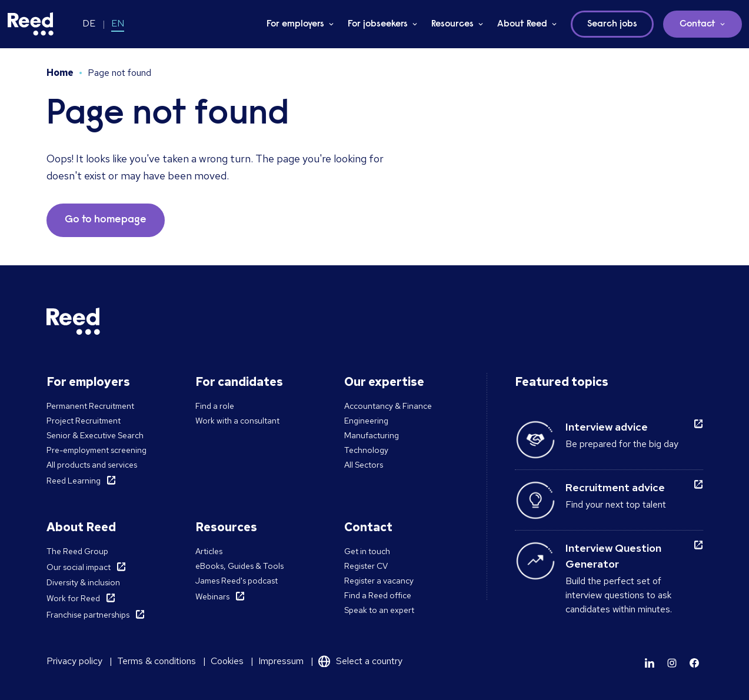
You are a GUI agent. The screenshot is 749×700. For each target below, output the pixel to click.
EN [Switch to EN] (118, 23)
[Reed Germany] (31, 24)
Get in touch (367, 551)
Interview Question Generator (613, 556)
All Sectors (364, 465)
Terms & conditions (157, 661)
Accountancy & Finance (388, 406)
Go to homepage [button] (106, 220)
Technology (366, 450)
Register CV (366, 566)
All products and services (92, 465)
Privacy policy (74, 661)
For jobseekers (378, 24)
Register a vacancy (379, 581)
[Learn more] (650, 663)
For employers (295, 24)
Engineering (366, 421)
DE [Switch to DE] (89, 23)
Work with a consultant (237, 421)
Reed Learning (74, 481)
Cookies (227, 661)
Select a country (369, 661)
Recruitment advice (615, 487)
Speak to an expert (379, 610)
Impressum (281, 661)
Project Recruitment (84, 421)
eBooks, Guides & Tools (239, 566)
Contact (698, 24)
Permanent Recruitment (90, 406)
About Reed (522, 24)
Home (60, 73)
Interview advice (607, 427)
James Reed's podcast (237, 581)
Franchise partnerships (88, 615)
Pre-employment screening (96, 450)
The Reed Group (77, 551)
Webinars (212, 596)
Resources (452, 24)
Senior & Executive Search (95, 435)
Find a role (215, 406)
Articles (209, 551)
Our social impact (79, 567)
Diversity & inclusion (83, 582)
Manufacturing (372, 435)
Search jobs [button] (612, 24)
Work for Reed (73, 598)
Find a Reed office (378, 595)
